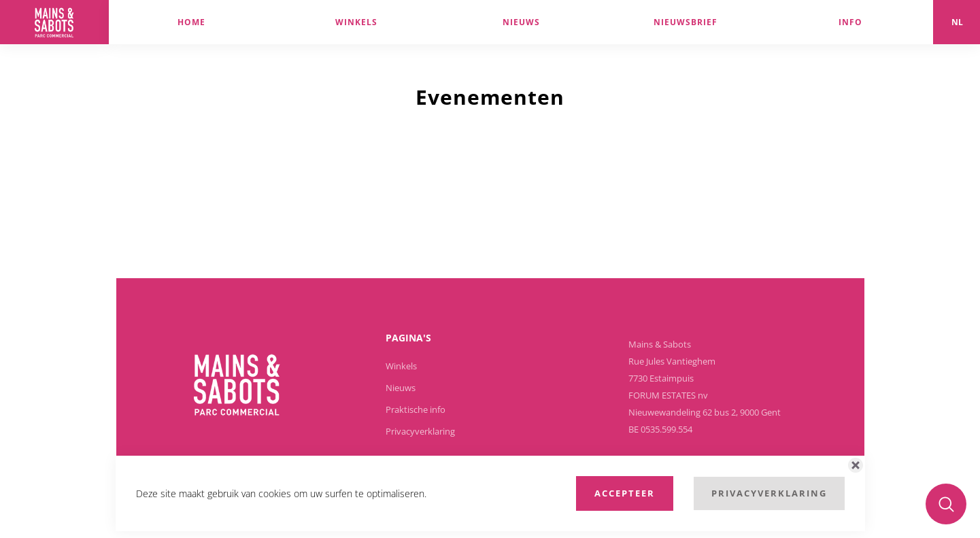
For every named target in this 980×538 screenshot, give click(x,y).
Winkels (401, 366)
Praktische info (416, 409)
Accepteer (625, 493)
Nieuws (401, 388)
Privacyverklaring (420, 431)
